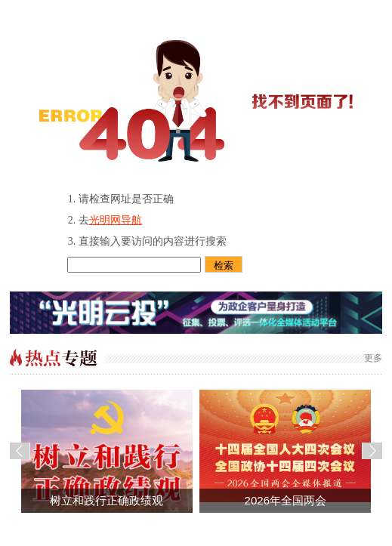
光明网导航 (116, 220)
